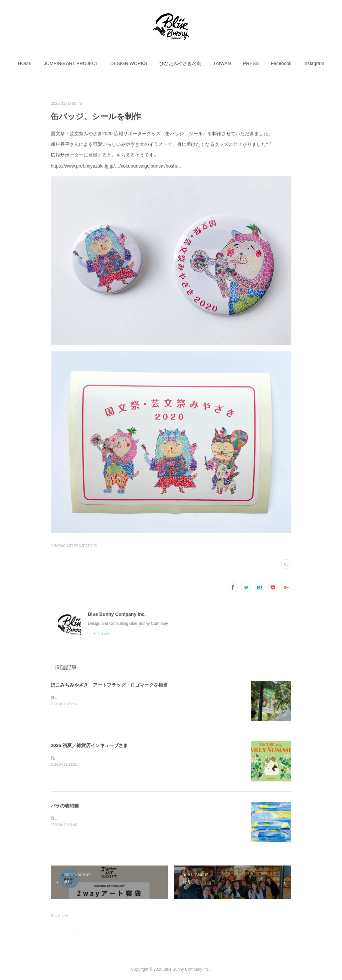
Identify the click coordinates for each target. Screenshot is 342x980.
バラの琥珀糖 (65, 806)
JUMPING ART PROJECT (71, 63)
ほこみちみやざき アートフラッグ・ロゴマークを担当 (109, 685)
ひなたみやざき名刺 (180, 63)
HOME (25, 63)
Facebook (281, 63)
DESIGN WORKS (129, 63)
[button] (25, 63)
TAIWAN (222, 63)
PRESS (251, 63)
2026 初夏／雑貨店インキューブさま (89, 745)
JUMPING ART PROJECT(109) (74, 546)
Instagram (314, 63)
